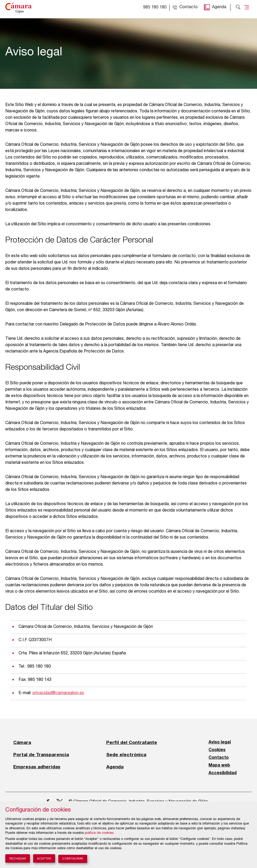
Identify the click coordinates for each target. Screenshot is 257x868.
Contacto (219, 758)
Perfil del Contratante (132, 742)
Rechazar (18, 858)
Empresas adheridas (37, 767)
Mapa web (219, 765)
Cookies (217, 750)
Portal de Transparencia (41, 755)
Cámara (22, 742)
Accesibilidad (223, 773)
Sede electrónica (126, 755)
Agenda (219, 7)
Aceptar (44, 858)
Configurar (73, 859)
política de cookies (99, 833)
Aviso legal (220, 742)
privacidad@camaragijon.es (58, 693)
